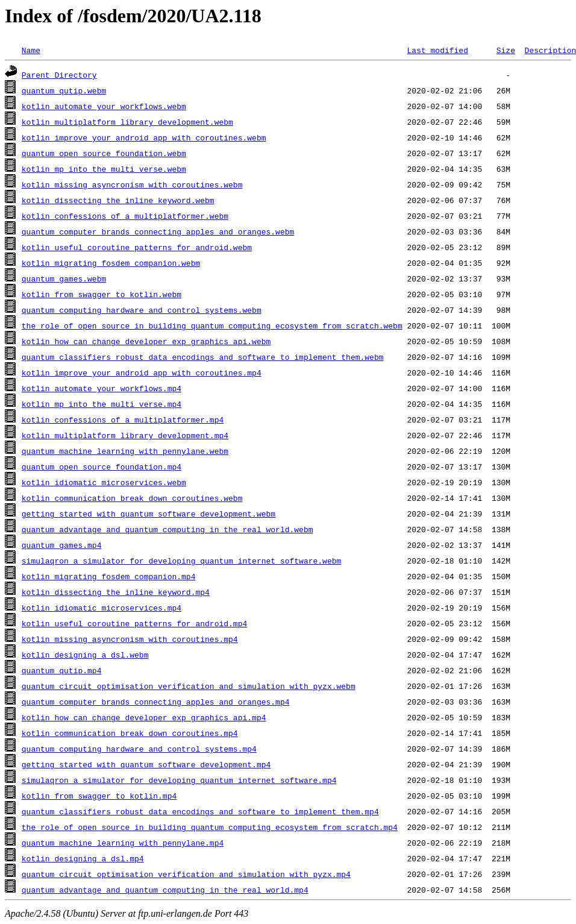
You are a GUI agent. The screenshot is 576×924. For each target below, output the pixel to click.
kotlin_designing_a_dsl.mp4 (83, 858)
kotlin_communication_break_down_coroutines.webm (132, 498)
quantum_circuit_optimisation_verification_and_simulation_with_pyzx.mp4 (186, 874)
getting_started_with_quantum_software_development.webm (149, 514)
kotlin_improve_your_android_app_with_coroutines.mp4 (142, 372)
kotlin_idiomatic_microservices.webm (104, 482)
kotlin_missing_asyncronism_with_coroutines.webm (132, 184)
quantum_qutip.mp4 (62, 670)
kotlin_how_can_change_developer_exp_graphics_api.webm (146, 341)
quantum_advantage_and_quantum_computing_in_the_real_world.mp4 (165, 890)
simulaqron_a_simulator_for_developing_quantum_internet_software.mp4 (179, 780)
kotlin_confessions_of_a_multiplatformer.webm (125, 216)
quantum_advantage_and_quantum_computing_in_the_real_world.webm (167, 529)
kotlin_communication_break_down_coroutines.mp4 (130, 733)
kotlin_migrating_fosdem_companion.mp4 (109, 576)
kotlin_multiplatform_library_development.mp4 (125, 435)
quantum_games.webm (64, 278)
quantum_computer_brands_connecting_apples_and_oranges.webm (158, 231)
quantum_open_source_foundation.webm (104, 153)
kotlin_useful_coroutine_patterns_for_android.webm (137, 247)
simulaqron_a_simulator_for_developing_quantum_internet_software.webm (181, 561)
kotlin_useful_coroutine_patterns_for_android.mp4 (134, 623)
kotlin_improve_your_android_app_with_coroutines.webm (144, 137)
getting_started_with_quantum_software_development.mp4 (146, 764)
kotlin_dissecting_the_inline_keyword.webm (118, 200)
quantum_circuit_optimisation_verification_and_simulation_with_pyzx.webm (189, 686)
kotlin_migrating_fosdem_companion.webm (111, 263)
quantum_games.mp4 (62, 545)
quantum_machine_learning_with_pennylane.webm (125, 451)
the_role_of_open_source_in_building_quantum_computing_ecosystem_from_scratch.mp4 (210, 827)
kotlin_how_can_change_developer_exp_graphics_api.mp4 (144, 717)
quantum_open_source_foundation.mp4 (102, 467)
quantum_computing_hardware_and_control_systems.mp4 (139, 749)
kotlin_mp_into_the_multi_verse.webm (104, 169)
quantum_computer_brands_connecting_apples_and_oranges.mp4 (156, 702)
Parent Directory (59, 75)
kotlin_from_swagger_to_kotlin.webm (102, 294)
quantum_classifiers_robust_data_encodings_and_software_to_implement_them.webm (203, 357)
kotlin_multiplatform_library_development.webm (127, 122)
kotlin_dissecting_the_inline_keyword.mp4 (116, 592)
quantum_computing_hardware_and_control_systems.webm (142, 310)
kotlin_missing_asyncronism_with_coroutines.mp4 (130, 639)
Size (506, 50)
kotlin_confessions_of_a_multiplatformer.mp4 (123, 420)
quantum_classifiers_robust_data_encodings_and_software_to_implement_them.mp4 (200, 811)
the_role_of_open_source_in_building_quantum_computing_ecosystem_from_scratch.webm (212, 325)
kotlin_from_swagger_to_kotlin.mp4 (99, 796)
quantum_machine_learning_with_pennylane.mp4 (123, 843)
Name (31, 50)
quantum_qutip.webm (64, 90)
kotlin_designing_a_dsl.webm (85, 655)
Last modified (437, 50)
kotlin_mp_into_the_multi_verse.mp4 (102, 404)
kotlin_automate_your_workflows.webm (104, 106)
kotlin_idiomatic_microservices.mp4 (102, 608)
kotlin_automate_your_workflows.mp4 (102, 388)
